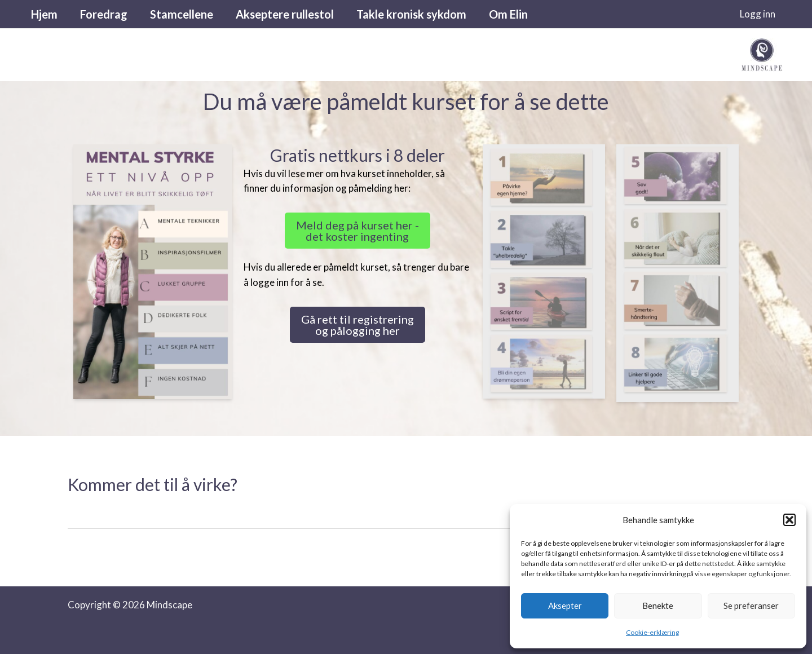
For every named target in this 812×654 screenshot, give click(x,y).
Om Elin (508, 14)
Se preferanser (751, 606)
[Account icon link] (758, 14)
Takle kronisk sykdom (411, 14)
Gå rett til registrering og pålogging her (358, 325)
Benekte (658, 606)
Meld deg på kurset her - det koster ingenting (358, 231)
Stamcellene (182, 14)
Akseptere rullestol (285, 14)
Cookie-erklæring (652, 632)
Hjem (44, 14)
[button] (789, 520)
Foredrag (104, 14)
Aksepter (565, 606)
